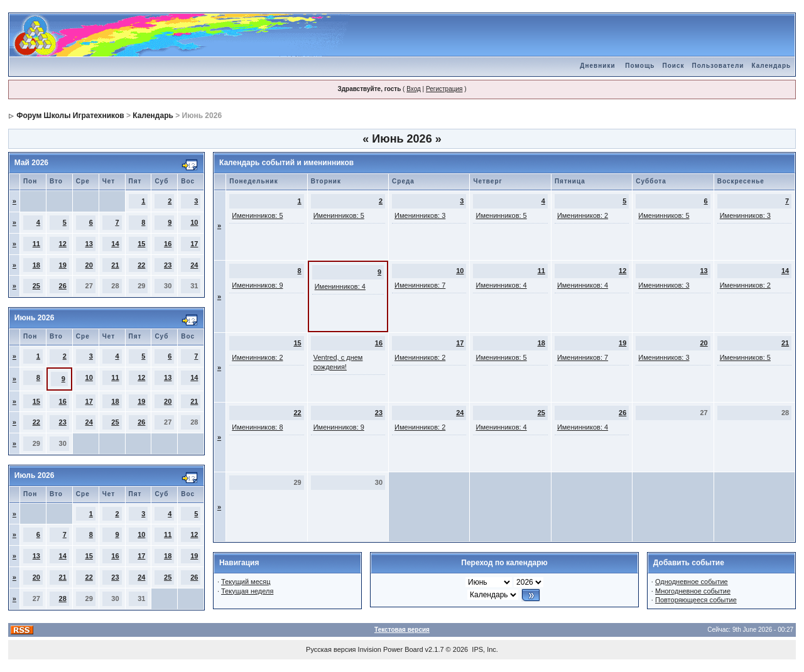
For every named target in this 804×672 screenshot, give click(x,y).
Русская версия (331, 649)
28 (63, 599)
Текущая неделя (247, 591)
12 (63, 244)
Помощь (640, 66)
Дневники (597, 66)
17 (194, 244)
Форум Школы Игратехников (70, 116)
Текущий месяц (246, 582)
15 (141, 244)
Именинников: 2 (583, 215)
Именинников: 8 (257, 427)
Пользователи (718, 66)
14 (115, 244)
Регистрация (444, 89)
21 (115, 265)
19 (63, 265)
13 (89, 244)
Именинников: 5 (257, 215)
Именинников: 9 (257, 285)
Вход (414, 89)
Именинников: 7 (420, 285)
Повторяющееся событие (696, 600)
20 (89, 265)
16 (168, 244)
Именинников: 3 (420, 215)
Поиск (673, 66)
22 (141, 265)
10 (194, 222)
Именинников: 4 (340, 286)
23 (168, 265)
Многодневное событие (693, 591)
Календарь (771, 66)
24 (194, 265)
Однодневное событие (692, 582)
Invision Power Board (391, 649)
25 (36, 286)
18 (36, 265)
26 (63, 286)
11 (36, 244)
